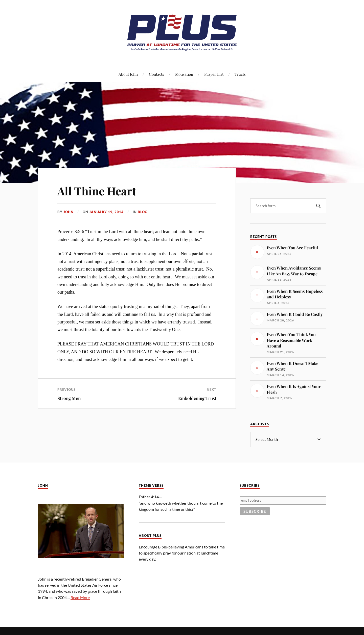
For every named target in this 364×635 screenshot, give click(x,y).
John (69, 212)
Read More (80, 597)
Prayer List (214, 74)
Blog (143, 212)
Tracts (240, 74)
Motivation (184, 74)
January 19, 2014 (106, 212)
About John (128, 74)
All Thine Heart (97, 191)
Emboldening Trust (197, 398)
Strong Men (69, 398)
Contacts (156, 74)
